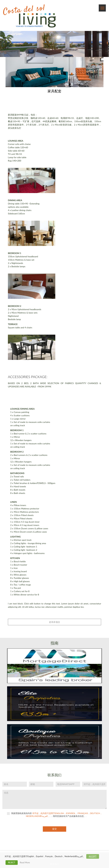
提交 (55, 829)
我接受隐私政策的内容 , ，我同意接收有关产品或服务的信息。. (54, 815)
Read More (25, 862)
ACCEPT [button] (93, 856)
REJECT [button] (12, 862)
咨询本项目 (55, 622)
